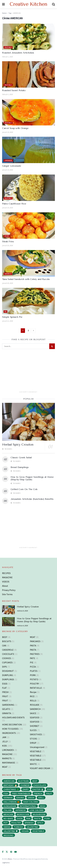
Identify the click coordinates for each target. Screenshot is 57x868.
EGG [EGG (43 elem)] (49, 789)
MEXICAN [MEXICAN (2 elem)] (8, 814)
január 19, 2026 (7, 132)
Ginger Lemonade (11, 166)
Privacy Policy (9, 590)
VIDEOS (6, 582)
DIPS (4, 667)
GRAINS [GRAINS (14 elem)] (20, 798)
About (5, 586)
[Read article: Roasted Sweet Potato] (28, 74)
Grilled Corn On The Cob (24, 489)
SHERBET (35, 726)
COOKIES (7, 658)
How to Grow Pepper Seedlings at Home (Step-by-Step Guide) (32, 478)
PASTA (33, 645)
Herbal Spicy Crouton (18, 445)
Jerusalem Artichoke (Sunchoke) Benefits (32, 499)
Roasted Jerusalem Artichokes (18, 53)
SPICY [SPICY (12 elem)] (40, 823)
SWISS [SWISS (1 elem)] (7, 827)
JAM (4, 737)
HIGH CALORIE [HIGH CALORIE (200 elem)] (31, 802)
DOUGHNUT (8, 671)
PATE (32, 658)
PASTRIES (35, 654)
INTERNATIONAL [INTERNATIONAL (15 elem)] (28, 806)
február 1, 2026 (7, 57)
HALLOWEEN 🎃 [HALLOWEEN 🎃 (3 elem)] (12, 802)
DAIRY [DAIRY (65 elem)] (26, 789)
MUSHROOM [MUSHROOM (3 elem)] (39, 814)
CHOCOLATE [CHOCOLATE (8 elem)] (40, 785)
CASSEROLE (8, 650)
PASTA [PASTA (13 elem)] (37, 819)
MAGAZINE (7, 577)
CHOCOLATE (8, 654)
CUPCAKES (7, 662)
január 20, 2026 (7, 245)
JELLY (5, 741)
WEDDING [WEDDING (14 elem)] (9, 835)
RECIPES (6, 573)
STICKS (33, 739)
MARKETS (7, 758)
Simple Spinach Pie (12, 317)
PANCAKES (35, 641)
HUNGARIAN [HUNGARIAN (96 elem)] (10, 806)
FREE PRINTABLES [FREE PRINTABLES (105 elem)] (21, 794)
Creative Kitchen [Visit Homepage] (28, 4)
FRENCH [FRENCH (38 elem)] (38, 794)
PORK (33, 675)
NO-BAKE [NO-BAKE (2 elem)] (8, 819)
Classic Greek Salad (21, 457)
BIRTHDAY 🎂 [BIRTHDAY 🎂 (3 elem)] (10, 785)
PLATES (34, 671)
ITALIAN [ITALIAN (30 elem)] (8, 810)
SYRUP (33, 743)
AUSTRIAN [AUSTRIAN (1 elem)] (23, 781)
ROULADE (35, 705)
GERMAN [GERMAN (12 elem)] (8, 798)
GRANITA (7, 713)
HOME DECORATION (12, 725)
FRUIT (5, 696)
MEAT (5, 767)
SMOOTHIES (36, 734)
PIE (5, 312)
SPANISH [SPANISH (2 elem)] (29, 823)
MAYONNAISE (9, 763)
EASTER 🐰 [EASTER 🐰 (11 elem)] (38, 789)
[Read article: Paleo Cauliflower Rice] (28, 188)
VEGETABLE (8, 47)
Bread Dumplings (20, 467)
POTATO (7, 236)
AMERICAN (17, 13)
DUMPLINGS (8, 679)
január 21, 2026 (7, 321)
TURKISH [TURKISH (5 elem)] (18, 827)
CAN (4, 645)
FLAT (5, 688)
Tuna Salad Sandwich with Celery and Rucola (26, 279)
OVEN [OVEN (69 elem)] (20, 819)
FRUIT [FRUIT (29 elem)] (49, 794)
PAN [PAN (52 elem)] (28, 819)
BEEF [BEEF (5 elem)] (35, 781)
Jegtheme (6, 863)
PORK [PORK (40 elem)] (47, 819)
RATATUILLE (36, 688)
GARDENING (8, 705)
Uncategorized (37, 747)
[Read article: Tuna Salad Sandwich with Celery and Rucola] (28, 263)
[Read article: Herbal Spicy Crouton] (28, 422)
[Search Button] (53, 4)
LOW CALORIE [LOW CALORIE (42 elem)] (37, 810)
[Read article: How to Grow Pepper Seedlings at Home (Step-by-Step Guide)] (8, 622)
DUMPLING (7, 675)
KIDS (4, 746)
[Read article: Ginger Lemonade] (28, 150)
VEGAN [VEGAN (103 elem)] (25, 831)
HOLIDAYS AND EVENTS (13, 717)
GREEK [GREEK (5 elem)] (31, 798)
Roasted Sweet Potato (14, 90)
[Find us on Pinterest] (11, 852)
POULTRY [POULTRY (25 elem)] (16, 823)
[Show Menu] (3, 4)
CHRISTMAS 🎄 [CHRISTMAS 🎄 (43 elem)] (11, 789)
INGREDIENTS (9, 733)
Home (4, 13)
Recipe (33, 692)
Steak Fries (8, 241)
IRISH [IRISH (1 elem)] (43, 806)
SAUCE (33, 713)
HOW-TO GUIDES (10, 729)
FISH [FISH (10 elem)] (6, 794)
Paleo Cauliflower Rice (14, 204)
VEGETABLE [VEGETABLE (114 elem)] (38, 831)
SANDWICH (8, 274)
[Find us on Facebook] (3, 852)
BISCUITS (7, 641)
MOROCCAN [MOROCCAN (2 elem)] (23, 814)
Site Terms (7, 594)
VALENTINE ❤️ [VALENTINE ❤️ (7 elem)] (11, 831)
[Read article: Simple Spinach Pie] (28, 301)
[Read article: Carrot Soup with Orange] (28, 112)
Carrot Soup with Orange (15, 128)
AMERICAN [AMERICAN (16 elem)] (9, 781)
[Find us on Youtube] (16, 852)
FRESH (5, 692)
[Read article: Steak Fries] (28, 226)
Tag (10, 13)
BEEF (5, 637)
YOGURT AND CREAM (40, 768)
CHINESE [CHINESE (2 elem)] (25, 785)
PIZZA (33, 667)
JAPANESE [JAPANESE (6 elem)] (21, 810)
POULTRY (34, 684)
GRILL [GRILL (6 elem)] (41, 798)
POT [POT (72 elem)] (6, 823)
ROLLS (33, 701)
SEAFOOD (35, 717)
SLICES (33, 730)
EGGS (5, 684)
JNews (10, 859)
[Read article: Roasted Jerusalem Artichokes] (28, 37)
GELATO (6, 709)
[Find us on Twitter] (7, 852)
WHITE (33, 764)
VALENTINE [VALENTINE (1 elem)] (32, 827)
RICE (32, 696)
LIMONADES (8, 160)
